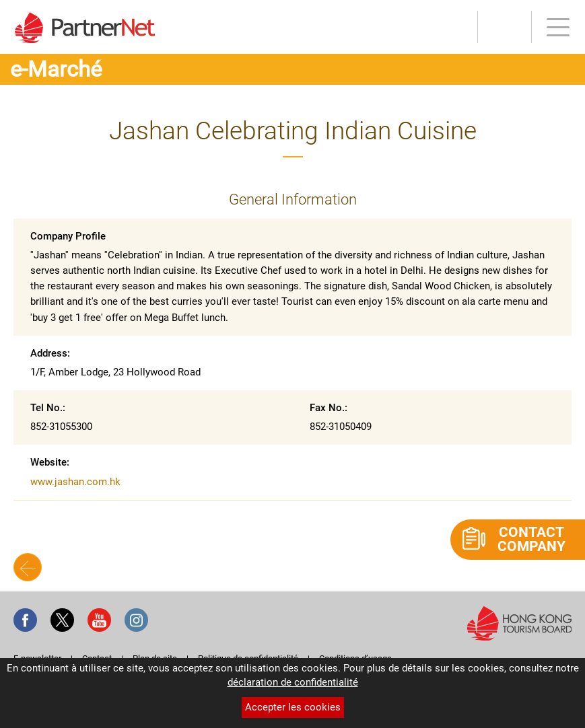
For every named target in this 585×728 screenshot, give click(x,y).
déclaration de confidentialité (293, 682)
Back (28, 567)
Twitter (62, 620)
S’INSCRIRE (450, 27)
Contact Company (531, 539)
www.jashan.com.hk (75, 482)
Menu (550, 27)
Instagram (136, 620)
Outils (504, 27)
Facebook (25, 620)
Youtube (99, 620)
